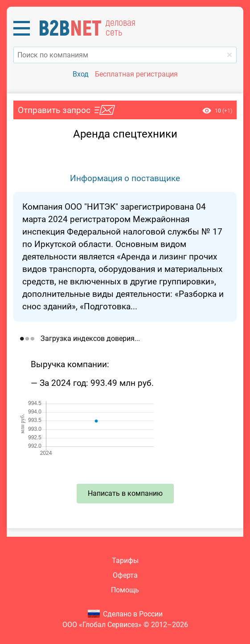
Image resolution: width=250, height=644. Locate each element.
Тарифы (125, 561)
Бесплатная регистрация (136, 74)
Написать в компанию (125, 493)
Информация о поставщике (125, 178)
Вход (81, 74)
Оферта (125, 575)
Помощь (125, 590)
